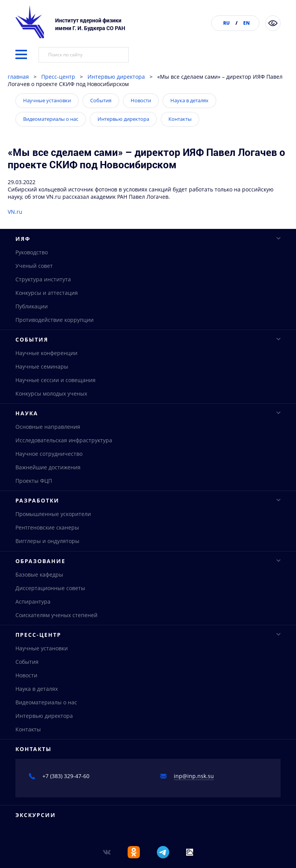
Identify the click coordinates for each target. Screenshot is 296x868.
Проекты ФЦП (34, 484)
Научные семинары (42, 368)
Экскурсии (36, 823)
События (101, 100)
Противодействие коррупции (55, 320)
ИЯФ (148, 239)
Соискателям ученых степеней (56, 620)
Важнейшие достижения (48, 470)
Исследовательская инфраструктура (64, 443)
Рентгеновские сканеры (47, 532)
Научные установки (47, 100)
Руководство (32, 253)
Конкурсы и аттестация (47, 293)
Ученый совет (34, 266)
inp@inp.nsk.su (194, 784)
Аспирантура (33, 607)
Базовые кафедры (39, 580)
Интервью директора (116, 77)
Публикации (32, 307)
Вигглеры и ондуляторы (47, 546)
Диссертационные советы (50, 593)
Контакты (180, 119)
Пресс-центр (58, 77)
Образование (148, 566)
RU (226, 23)
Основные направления (48, 430)
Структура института (43, 280)
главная (18, 77)
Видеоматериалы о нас (51, 119)
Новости (141, 100)
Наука (148, 416)
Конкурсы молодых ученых (51, 395)
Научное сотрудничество (49, 457)
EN (246, 23)
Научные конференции (46, 355)
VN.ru (15, 212)
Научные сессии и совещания (55, 382)
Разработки (148, 505)
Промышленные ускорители (53, 519)
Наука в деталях (189, 100)
